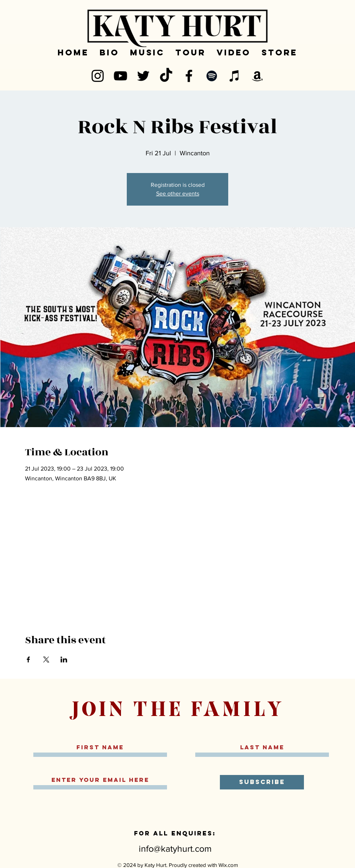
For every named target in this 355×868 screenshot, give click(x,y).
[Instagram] (98, 76)
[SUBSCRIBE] (262, 782)
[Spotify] (212, 76)
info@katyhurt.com (175, 848)
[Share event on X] (46, 660)
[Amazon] (257, 76)
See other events (178, 193)
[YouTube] (120, 76)
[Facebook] (189, 76)
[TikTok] (166, 76)
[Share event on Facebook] (28, 660)
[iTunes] (235, 76)
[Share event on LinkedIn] (64, 660)
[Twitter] (143, 76)
